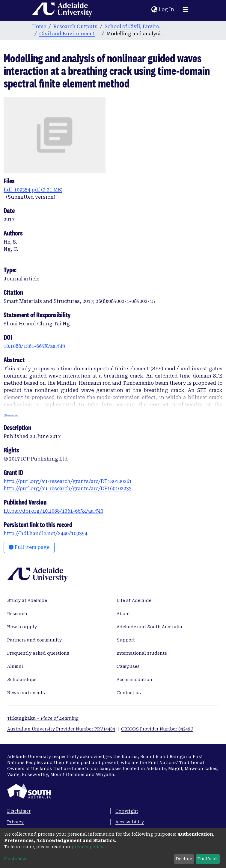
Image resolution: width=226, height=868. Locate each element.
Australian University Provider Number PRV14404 (61, 729)
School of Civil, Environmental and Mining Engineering (135, 27)
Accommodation (134, 680)
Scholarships (22, 680)
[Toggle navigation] (186, 10)
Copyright (127, 811)
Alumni (15, 666)
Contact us (129, 693)
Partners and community (34, 640)
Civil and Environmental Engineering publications (69, 34)
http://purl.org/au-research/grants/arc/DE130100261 (68, 481)
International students (142, 653)
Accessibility (130, 822)
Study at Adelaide (27, 600)
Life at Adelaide (134, 600)
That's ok (208, 859)
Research (17, 614)
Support (126, 640)
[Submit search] (147, 10)
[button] (154, 10)
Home (39, 27)
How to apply (22, 627)
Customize (16, 859)
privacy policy (87, 847)
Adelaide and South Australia (149, 627)
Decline (184, 859)
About (123, 614)
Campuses (128, 666)
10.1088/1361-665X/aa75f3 (34, 346)
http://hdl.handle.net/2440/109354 (45, 533)
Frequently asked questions (38, 653)
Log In (167, 9)
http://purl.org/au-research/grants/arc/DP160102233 (68, 489)
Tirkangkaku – (43, 718)
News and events (26, 693)
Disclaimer (19, 811)
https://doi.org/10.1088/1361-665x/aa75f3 (54, 511)
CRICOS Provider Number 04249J (157, 729)
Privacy (15, 822)
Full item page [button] (29, 547)
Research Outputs (75, 27)
